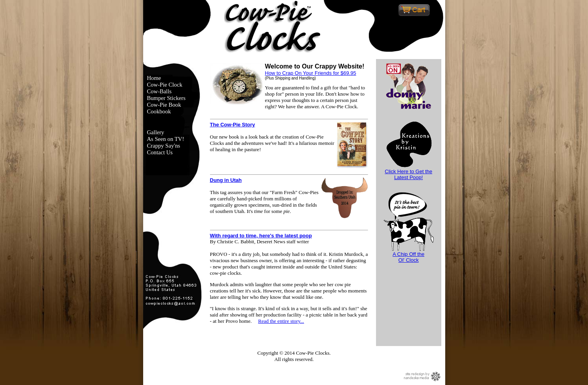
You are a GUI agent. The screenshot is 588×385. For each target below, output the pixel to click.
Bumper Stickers (166, 98)
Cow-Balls (159, 91)
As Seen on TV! (166, 139)
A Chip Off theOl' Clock (409, 255)
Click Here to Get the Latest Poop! (409, 172)
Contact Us (160, 152)
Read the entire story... (281, 321)
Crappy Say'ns (164, 146)
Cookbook (159, 111)
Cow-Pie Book (164, 105)
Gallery (156, 132)
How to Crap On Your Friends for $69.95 (311, 73)
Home (154, 78)
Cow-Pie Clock (165, 85)
